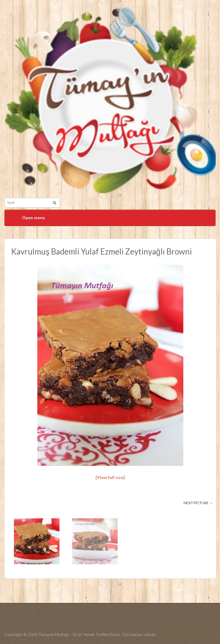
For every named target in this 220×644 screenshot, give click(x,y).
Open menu (34, 218)
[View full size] (110, 477)
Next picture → (198, 503)
